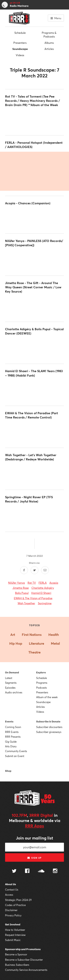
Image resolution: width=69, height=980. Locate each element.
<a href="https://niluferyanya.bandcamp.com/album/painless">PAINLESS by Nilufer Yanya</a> (34, 260)
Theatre (34, 652)
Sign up (34, 858)
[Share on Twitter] (34, 570)
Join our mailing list (34, 838)
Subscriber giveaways (49, 732)
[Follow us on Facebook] (27, 871)
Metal (55, 643)
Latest (9, 678)
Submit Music (13, 940)
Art (13, 635)
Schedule (20, 33)
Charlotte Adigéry (43, 588)
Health (54, 635)
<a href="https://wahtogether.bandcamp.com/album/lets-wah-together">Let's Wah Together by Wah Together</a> (34, 474)
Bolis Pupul (22, 593)
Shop (8, 771)
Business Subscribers (17, 965)
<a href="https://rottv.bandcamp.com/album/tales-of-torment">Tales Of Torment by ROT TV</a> (34, 120)
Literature (37, 643)
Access (9, 895)
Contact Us (12, 890)
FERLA (43, 583)
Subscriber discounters (49, 727)
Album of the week (47, 697)
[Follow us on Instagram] (55, 871)
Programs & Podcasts (49, 35)
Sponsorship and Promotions (23, 949)
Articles (49, 49)
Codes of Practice (15, 905)
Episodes (10, 688)
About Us (10, 884)
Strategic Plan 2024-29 (18, 900)
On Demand (12, 673)
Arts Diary (11, 746)
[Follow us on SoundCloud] (41, 871)
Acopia (54, 583)
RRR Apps (34, 826)
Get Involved (13, 925)
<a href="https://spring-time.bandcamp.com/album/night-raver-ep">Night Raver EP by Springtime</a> (34, 516)
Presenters (20, 43)
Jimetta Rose (21, 588)
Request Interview (15, 935)
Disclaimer (11, 910)
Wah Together (26, 603)
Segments (11, 683)
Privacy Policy (13, 915)
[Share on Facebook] (24, 570)
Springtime (45, 603)
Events (9, 722)
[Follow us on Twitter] (14, 871)
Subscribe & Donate (48, 722)
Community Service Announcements (26, 970)
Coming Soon (13, 727)
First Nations (32, 635)
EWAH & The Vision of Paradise (33, 598)
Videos (20, 55)
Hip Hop (16, 643)
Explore (41, 673)
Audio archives (14, 692)
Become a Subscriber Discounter (24, 960)
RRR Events (12, 732)
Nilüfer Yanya (16, 583)
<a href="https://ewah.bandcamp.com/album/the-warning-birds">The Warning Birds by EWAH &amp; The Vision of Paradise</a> (34, 432)
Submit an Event (15, 756)
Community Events (16, 751)
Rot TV (32, 583)
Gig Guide (11, 742)
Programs (42, 683)
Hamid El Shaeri (41, 593)
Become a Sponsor (16, 954)
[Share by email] (45, 570)
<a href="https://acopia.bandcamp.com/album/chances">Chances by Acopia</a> (34, 218)
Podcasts (42, 688)
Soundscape (20, 49)
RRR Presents (13, 737)
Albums (49, 43)
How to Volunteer (15, 930)
